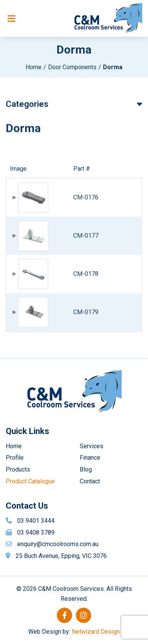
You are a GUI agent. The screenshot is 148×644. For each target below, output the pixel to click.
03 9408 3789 (36, 533)
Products (18, 469)
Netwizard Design (96, 632)
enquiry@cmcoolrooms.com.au (58, 544)
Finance (90, 458)
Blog (86, 469)
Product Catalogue (30, 481)
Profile (15, 458)
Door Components (72, 67)
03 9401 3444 (36, 521)
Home (34, 67)
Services (92, 446)
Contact (90, 481)
